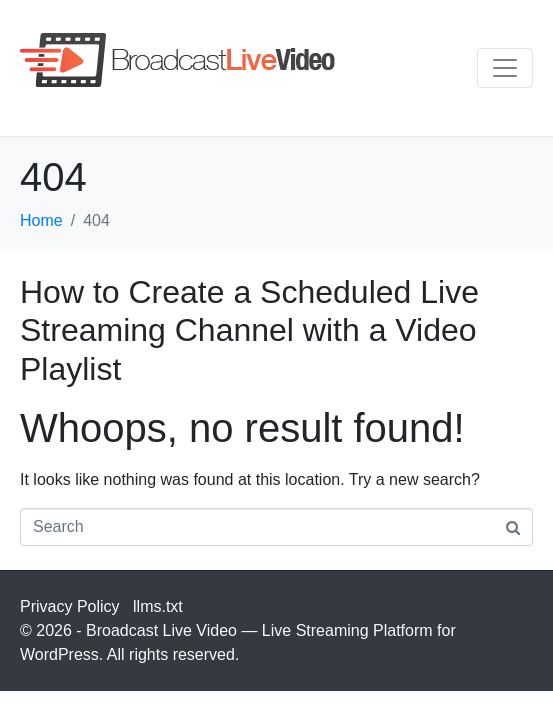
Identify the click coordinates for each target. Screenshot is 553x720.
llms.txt (158, 606)
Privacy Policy (70, 606)
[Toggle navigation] (505, 68)
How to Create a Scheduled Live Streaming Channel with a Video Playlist (249, 330)
